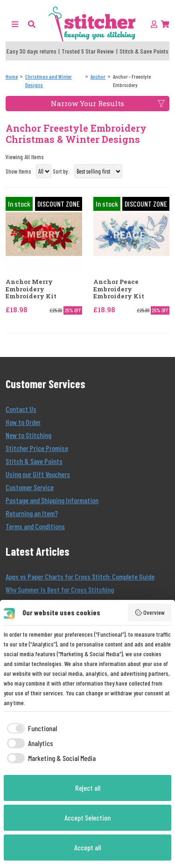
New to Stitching (28, 435)
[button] (32, 24)
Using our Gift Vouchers (38, 474)
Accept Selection (87, 818)
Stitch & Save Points (34, 461)
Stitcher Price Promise (37, 448)
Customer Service (30, 487)
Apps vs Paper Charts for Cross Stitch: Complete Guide (80, 576)
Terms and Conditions (35, 526)
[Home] (12, 76)
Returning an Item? (32, 513)
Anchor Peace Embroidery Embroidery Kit (119, 289)
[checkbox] (30, 728)
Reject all (88, 788)
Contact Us (21, 409)
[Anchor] (98, 76)
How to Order (23, 422)
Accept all (87, 847)
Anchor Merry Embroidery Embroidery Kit (31, 289)
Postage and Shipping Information (52, 500)
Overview (150, 612)
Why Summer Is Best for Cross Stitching (60, 589)
